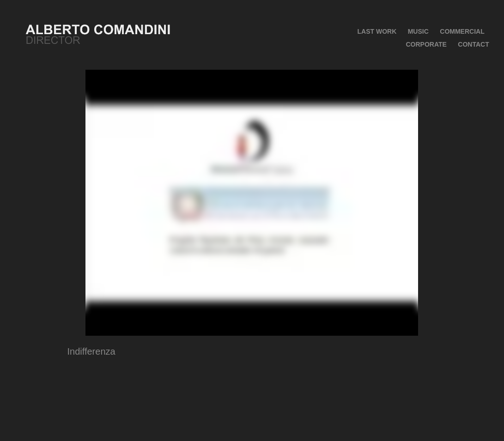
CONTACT (473, 44)
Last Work (377, 31)
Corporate (426, 44)
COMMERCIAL (462, 31)
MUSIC (418, 31)
